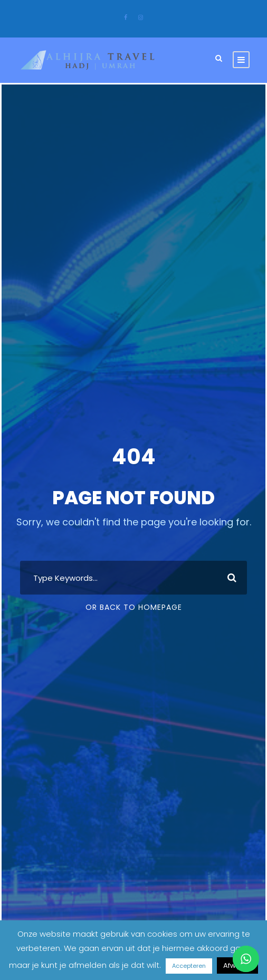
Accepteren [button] (189, 966)
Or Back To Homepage (134, 607)
